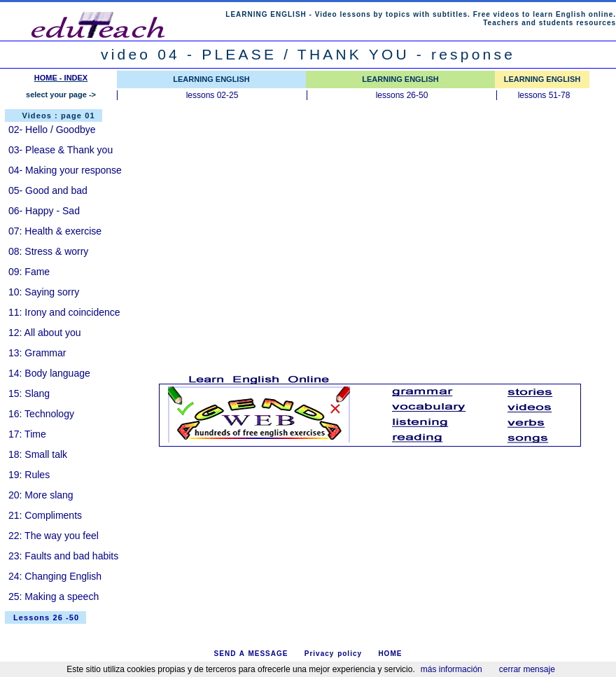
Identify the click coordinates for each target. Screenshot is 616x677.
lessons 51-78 (544, 95)
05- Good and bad (48, 190)
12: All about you (45, 333)
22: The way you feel (54, 536)
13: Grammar (37, 353)
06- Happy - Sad (44, 211)
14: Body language (49, 373)
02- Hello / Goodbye (52, 130)
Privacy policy (333, 654)
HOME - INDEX (61, 78)
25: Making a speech (54, 596)
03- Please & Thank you (61, 150)
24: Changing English (55, 576)
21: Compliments (45, 515)
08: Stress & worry (48, 251)
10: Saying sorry (44, 292)
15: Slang (29, 393)
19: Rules (29, 475)
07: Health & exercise (55, 231)
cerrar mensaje (527, 669)
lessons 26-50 (402, 95)
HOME (390, 654)
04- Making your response (65, 170)
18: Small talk (38, 454)
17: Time (27, 434)
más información (451, 669)
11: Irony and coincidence (64, 312)
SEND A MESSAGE (251, 654)
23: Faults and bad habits (63, 556)
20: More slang (41, 495)
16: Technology (41, 414)
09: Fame (29, 272)
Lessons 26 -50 (46, 617)
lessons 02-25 (212, 95)
